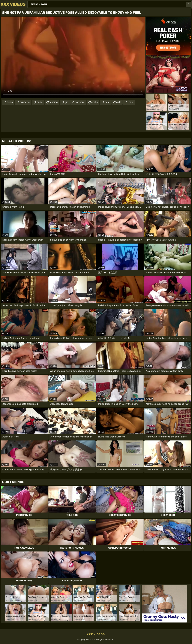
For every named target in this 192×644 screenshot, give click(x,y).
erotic (95, 102)
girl (66, 102)
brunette (25, 102)
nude (40, 102)
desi (107, 102)
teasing (54, 102)
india (131, 102)
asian (10, 102)
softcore (80, 102)
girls (119, 102)
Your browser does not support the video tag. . (73, 57)
